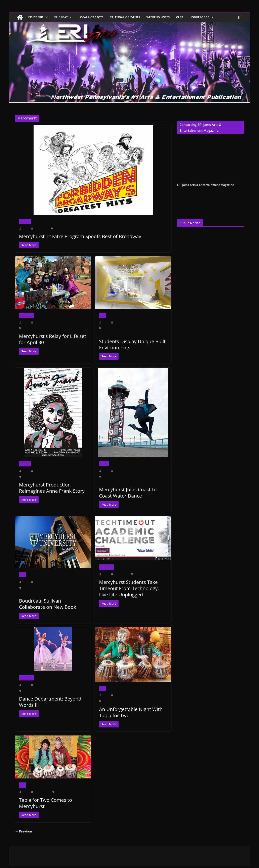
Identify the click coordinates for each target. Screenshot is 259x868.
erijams (26, 228)
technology (153, 574)
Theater (25, 221)
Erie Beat (63, 17)
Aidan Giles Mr (30, 477)
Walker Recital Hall (139, 701)
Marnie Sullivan (30, 588)
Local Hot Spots (95, 17)
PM (70, 691)
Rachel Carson (26, 593)
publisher (196, 163)
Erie (63, 792)
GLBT (189, 17)
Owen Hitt (110, 228)
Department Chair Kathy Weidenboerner (142, 328)
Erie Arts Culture (146, 476)
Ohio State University (64, 588)
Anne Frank (45, 477)
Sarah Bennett (75, 328)
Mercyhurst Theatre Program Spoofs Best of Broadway (78, 236)
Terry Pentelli (185, 145)
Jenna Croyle (185, 150)
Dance (104, 463)
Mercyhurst (97, 228)
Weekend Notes (166, 17)
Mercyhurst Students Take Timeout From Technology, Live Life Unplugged (132, 588)
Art (103, 315)
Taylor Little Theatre (77, 477)
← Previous (23, 831)
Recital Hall (121, 701)
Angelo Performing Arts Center (37, 691)
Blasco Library (110, 476)
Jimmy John (47, 328)
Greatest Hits (83, 228)
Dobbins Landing (127, 476)
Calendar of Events (131, 17)
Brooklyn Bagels (30, 328)
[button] (47, 17)
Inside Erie (37, 17)
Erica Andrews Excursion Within (115, 333)
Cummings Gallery (112, 328)
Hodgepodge (209, 17)
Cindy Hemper (185, 140)
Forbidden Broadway (64, 228)
